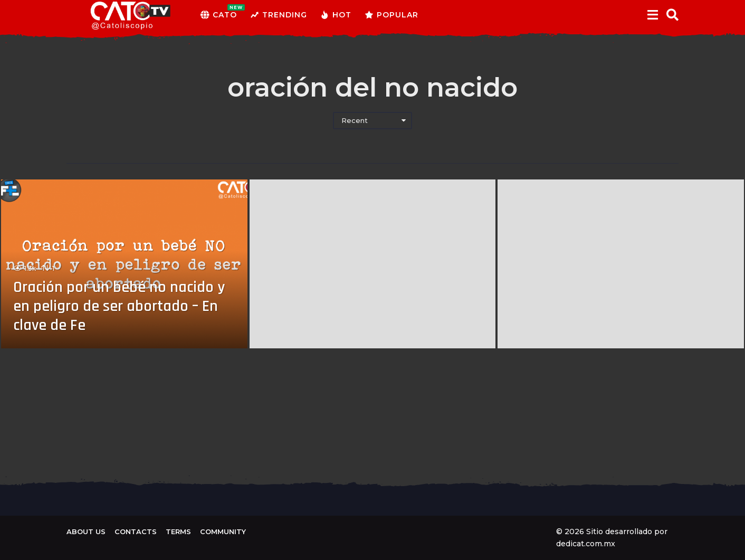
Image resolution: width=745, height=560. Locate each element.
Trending (279, 15)
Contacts (136, 531)
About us (86, 531)
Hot (336, 15)
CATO (219, 15)
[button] (652, 15)
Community (223, 531)
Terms (178, 531)
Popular (391, 15)
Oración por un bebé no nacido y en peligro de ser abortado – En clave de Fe (119, 306)
